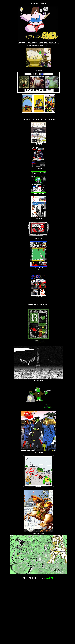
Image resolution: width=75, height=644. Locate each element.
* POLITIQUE (38, 267)
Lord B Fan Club (38, 452)
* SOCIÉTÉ (38, 218)
